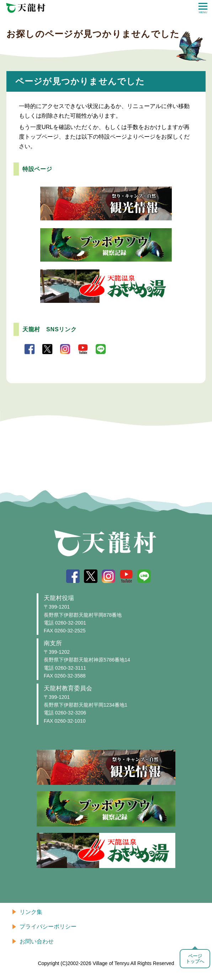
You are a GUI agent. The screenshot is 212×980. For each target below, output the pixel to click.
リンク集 (31, 912)
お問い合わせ (37, 941)
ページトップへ (195, 959)
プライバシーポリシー (48, 927)
